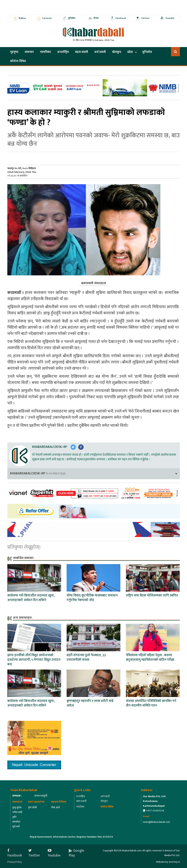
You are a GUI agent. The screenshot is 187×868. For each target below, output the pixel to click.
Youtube (54, 853)
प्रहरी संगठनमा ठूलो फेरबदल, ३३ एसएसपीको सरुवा (86, 658)
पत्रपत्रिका (46, 52)
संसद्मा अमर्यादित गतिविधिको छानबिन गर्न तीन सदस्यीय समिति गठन (151, 703)
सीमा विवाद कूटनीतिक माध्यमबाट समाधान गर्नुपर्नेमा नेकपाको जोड (92, 598)
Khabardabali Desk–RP (50, 447)
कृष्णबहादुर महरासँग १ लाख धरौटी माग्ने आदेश (90, 703)
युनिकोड (147, 52)
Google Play (76, 853)
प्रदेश (130, 52)
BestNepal (174, 862)
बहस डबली (82, 52)
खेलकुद (117, 52)
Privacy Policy (14, 862)
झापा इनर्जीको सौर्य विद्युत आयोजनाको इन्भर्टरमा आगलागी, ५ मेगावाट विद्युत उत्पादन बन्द (34, 660)
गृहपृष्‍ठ (14, 52)
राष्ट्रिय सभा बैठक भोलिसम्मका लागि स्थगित (152, 596)
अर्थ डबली (100, 52)
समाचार (29, 52)
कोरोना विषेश (18, 61)
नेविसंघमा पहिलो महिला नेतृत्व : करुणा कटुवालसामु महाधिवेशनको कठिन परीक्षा (150, 658)
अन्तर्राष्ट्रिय (63, 52)
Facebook (15, 853)
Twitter (34, 853)
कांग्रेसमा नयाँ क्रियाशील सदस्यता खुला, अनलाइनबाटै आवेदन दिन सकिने (31, 598)
